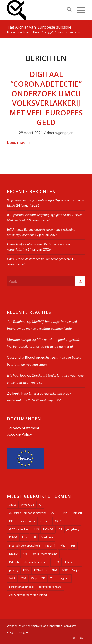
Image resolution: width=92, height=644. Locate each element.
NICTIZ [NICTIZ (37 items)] (13, 554)
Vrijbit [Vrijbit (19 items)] (76, 570)
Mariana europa (19, 340)
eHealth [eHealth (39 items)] (45, 521)
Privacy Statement (24, 428)
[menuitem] (67, 10)
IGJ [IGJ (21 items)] (60, 529)
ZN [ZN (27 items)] (52, 578)
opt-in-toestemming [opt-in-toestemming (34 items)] (45, 554)
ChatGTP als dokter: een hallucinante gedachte (39, 259)
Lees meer (19, 142)
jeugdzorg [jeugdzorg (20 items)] (73, 529)
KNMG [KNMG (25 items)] (13, 537)
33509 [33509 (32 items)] (13, 505)
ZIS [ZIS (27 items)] (43, 578)
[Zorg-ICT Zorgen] (38, 10)
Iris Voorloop (17, 375)
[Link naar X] (74, 638)
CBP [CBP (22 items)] (64, 513)
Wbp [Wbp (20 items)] (34, 578)
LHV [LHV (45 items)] (25, 537)
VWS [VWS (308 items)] (12, 578)
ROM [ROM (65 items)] (26, 570)
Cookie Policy (20, 434)
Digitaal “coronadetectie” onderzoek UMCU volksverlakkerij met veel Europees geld (46, 98)
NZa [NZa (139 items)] (25, 554)
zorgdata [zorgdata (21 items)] (64, 578)
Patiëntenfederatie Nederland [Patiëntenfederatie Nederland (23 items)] (29, 562)
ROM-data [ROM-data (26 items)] (41, 570)
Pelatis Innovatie (50, 626)
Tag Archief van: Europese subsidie (39, 27)
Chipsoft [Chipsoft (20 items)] (77, 513)
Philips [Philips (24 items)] (68, 562)
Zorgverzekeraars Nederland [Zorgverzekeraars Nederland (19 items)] (28, 595)
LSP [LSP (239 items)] (34, 537)
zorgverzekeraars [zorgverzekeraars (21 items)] (50, 587)
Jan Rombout (17, 322)
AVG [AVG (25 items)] (54, 513)
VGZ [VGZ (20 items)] (65, 570)
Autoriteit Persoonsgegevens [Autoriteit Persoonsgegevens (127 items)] (28, 513)
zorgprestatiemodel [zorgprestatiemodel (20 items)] (22, 587)
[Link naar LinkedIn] (81, 638)
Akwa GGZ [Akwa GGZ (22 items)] (28, 505)
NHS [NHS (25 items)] (73, 546)
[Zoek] (67, 10)
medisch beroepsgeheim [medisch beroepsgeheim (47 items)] (25, 546)
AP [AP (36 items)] (41, 505)
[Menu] (78, 10)
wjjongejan (64, 133)
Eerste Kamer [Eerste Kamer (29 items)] (27, 521)
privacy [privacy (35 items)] (14, 570)
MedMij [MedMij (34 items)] (50, 546)
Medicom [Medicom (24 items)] (47, 537)
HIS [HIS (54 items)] (36, 529)
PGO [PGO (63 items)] (56, 562)
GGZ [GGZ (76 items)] (58, 521)
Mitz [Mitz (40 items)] (63, 546)
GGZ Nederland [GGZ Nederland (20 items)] (19, 529)
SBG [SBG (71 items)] (55, 570)
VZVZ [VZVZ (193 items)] (23, 578)
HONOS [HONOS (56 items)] (48, 529)
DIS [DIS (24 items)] (11, 521)
